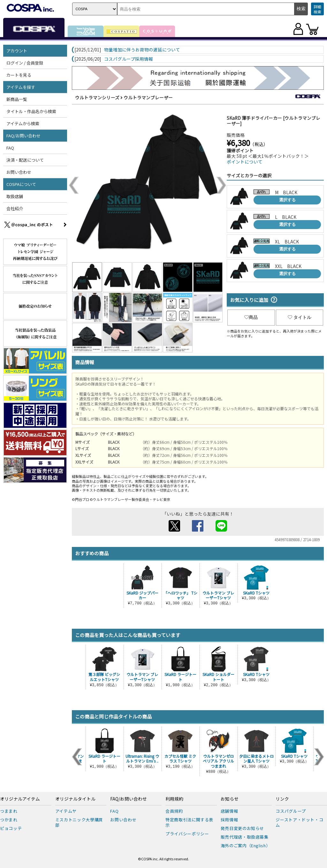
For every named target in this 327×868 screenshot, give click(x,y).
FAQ (10, 148)
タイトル (300, 317)
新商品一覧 (17, 99)
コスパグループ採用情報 (129, 59)
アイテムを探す (21, 87)
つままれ (9, 811)
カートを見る (19, 75)
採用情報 (229, 820)
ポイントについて (245, 162)
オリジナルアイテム (20, 799)
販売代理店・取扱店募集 (245, 837)
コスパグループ (291, 811)
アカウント (17, 51)
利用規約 (174, 799)
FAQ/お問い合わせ (23, 136)
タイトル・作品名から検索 (31, 111)
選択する (287, 200)
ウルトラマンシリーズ (97, 97)
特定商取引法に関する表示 (189, 822)
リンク (282, 799)
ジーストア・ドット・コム (299, 822)
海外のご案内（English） (246, 845)
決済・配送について (25, 160)
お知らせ (230, 799)
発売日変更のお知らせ (243, 828)
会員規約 (174, 811)
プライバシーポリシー (187, 834)
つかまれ (9, 820)
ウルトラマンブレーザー (148, 97)
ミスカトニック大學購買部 (79, 822)
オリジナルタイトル (75, 799)
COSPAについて (21, 184)
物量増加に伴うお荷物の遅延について (142, 50)
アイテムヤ (66, 811)
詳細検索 (317, 9)
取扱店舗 (15, 196)
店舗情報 (229, 811)
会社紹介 (15, 208)
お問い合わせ (19, 172)
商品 (251, 317)
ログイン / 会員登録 (25, 63)
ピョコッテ (11, 828)
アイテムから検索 (23, 123)
